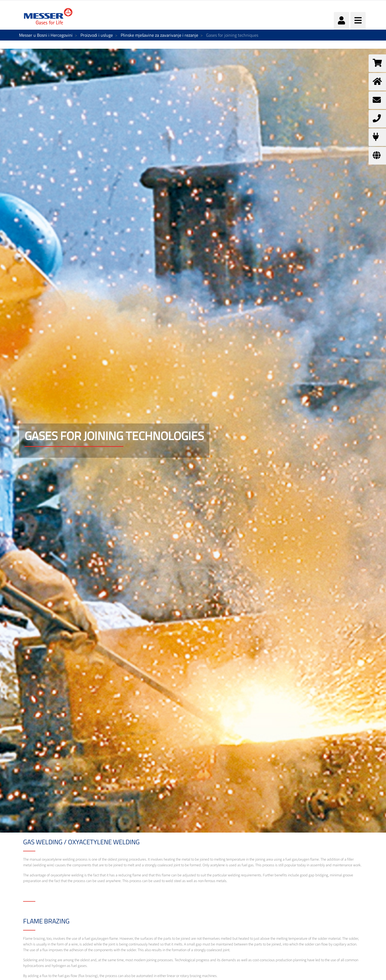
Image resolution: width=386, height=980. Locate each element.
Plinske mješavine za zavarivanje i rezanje (159, 35)
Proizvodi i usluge (97, 35)
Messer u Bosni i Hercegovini (46, 35)
